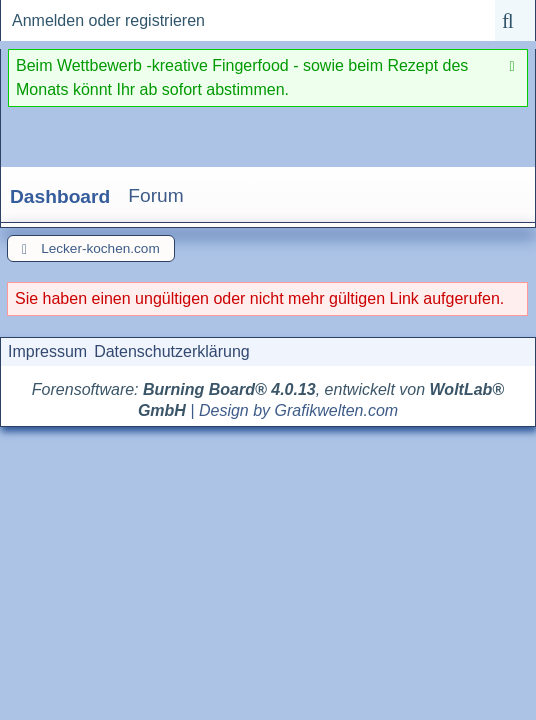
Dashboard (60, 196)
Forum (155, 195)
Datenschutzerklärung (172, 351)
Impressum (47, 351)
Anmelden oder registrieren (108, 20)
